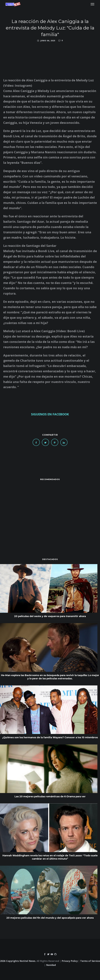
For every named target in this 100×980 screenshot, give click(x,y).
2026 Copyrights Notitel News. (18, 961)
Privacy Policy (70, 961)
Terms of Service (90, 961)
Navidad (51, 965)
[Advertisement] (50, 514)
